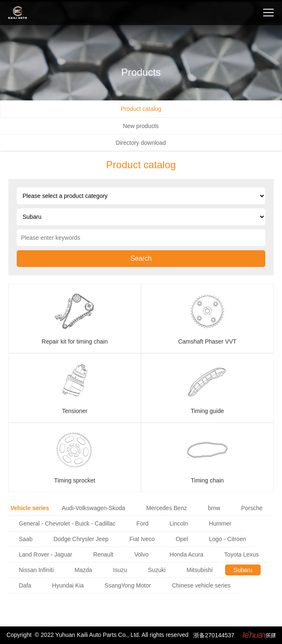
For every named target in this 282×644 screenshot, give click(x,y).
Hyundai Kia (68, 585)
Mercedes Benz (166, 508)
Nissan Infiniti (36, 570)
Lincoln (179, 523)
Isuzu (120, 570)
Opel (182, 539)
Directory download (141, 143)
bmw (214, 508)
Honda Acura (186, 554)
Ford (142, 523)
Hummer (220, 523)
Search (141, 258)
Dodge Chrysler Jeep (81, 539)
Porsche (252, 508)
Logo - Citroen (228, 539)
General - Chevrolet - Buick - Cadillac (67, 523)
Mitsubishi (200, 570)
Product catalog (141, 109)
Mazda (83, 570)
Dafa (25, 585)
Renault (103, 554)
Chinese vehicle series (201, 585)
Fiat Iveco (142, 539)
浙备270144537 (214, 635)
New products (141, 126)
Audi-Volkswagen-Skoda (94, 508)
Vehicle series (30, 508)
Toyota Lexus (242, 554)
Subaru (243, 570)
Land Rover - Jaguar (46, 554)
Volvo (141, 554)
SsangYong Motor (128, 585)
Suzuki (157, 570)
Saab (26, 539)
